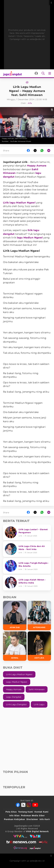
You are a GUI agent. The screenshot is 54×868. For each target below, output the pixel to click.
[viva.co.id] (20, 836)
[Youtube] (35, 805)
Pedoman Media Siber (33, 816)
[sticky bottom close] (51, 855)
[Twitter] (23, 805)
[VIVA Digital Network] (37, 831)
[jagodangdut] (35, 848)
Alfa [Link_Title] (30, 103)
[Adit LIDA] (39, 646)
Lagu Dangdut (14, 697)
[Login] (36, 73)
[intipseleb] (20, 848)
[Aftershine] (39, 616)
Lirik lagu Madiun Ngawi (19, 203)
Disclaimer (32, 819)
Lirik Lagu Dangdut (16, 704)
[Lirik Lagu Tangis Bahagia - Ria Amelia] (27, 566)
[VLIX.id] (35, 836)
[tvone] (21, 842)
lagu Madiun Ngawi (30, 238)
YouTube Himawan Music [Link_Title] (21, 141)
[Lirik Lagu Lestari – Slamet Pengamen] (27, 532)
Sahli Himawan (37, 689)
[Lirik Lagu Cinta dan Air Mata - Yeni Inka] (27, 549)
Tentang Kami (26, 812)
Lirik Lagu (39, 704)
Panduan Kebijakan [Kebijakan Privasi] (15, 819)
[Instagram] (29, 805)
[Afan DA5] (15, 616)
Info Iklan (14, 816)
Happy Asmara (37, 166)
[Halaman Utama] (12, 73)
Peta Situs (11, 812)
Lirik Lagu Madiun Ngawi (19, 674)
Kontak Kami (42, 812)
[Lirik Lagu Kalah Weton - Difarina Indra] (27, 583)
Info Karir (45, 819)
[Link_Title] (27, 82)
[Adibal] (15, 646)
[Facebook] (18, 805)
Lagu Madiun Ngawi (17, 682)
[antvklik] (43, 842)
